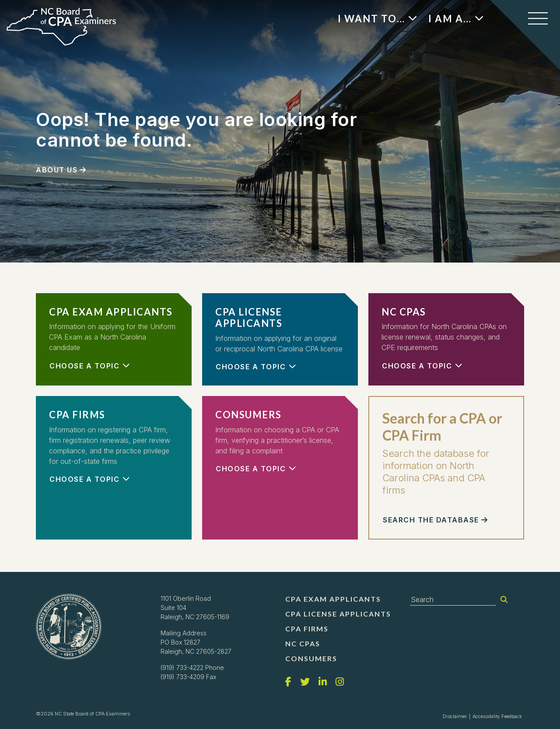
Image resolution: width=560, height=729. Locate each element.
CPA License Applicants (338, 614)
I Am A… (450, 19)
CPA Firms (307, 629)
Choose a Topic (84, 366)
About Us (57, 170)
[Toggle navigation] (538, 19)
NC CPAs (303, 643)
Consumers (311, 658)
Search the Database (431, 520)
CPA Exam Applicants (333, 599)
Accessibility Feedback (497, 716)
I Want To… (371, 19)
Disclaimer (455, 716)
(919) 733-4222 (182, 668)
